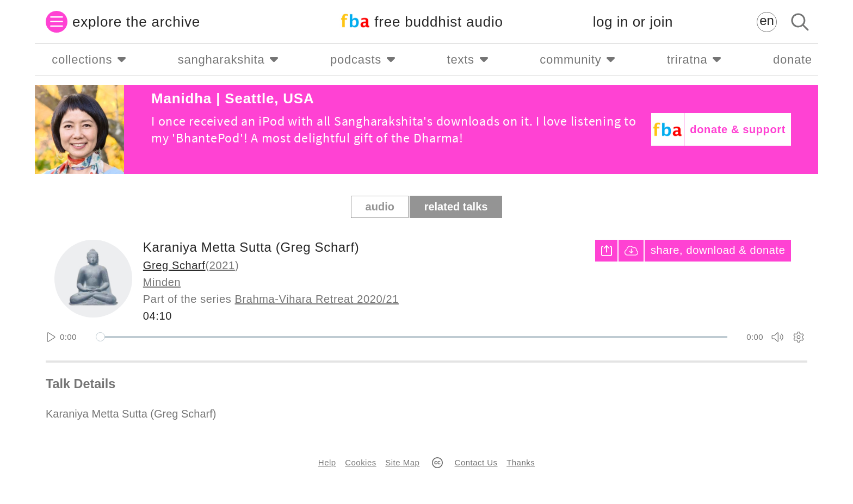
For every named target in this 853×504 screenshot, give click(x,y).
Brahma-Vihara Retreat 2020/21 (317, 299)
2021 (222, 265)
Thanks (521, 462)
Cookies (360, 462)
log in (633, 22)
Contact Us (476, 462)
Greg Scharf (174, 265)
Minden (162, 282)
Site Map (402, 462)
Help (327, 462)
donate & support (738, 129)
